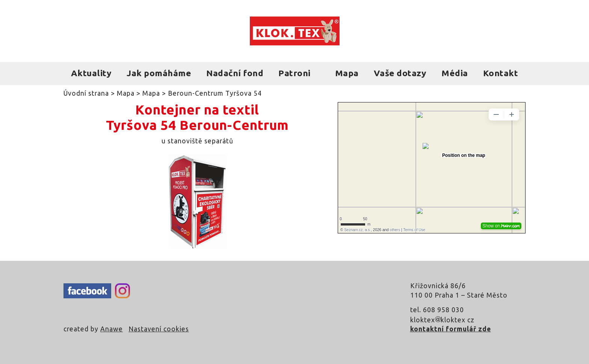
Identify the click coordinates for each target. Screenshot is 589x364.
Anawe (112, 329)
